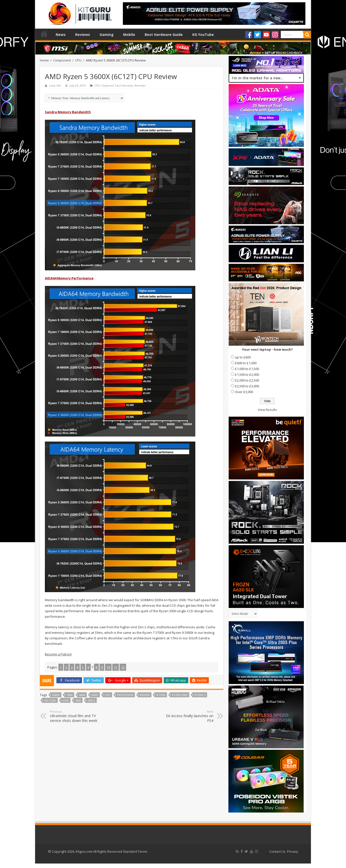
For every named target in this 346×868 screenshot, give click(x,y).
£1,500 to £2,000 (247, 375)
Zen (78, 700)
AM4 (82, 695)
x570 (66, 700)
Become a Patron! (58, 654)
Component (62, 60)
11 (116, 667)
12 (123, 667)
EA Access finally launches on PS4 (188, 716)
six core (50, 700)
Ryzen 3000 (180, 695)
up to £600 (243, 357)
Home (44, 34)
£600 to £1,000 (246, 363)
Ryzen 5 (200, 695)
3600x (56, 695)
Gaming (107, 35)
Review (145, 695)
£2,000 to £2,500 (247, 380)
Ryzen (161, 695)
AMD (95, 695)
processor (125, 695)
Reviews (83, 35)
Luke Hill (55, 85)
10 (108, 667)
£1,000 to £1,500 (247, 369)
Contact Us (277, 851)
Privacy (293, 851)
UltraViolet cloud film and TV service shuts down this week (76, 716)
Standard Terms (135, 851)
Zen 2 (91, 700)
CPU (78, 60)
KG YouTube (203, 35)
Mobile (129, 35)
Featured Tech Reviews (117, 85)
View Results (267, 410)
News (61, 35)
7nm (69, 695)
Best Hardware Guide (164, 35)
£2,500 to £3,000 (247, 386)
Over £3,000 (244, 392)
